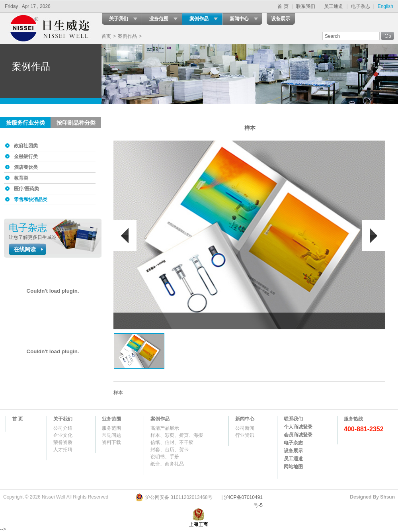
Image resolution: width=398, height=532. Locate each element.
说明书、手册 (165, 457)
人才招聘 (63, 450)
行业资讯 (245, 435)
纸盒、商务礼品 (167, 464)
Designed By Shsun (372, 497)
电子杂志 (361, 6)
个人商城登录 (298, 427)
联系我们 (306, 6)
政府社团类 (26, 146)
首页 (106, 36)
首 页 (283, 6)
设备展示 (281, 19)
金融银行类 (26, 156)
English (385, 6)
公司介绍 (63, 428)
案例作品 (199, 19)
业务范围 (159, 19)
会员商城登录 (298, 435)
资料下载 (111, 442)
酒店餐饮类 (26, 167)
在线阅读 (25, 249)
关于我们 (119, 19)
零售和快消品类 (31, 199)
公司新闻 (245, 428)
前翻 (125, 236)
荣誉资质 (63, 442)
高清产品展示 (165, 428)
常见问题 (111, 435)
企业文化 (63, 435)
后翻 (373, 236)
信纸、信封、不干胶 (172, 442)
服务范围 (111, 428)
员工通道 (334, 6)
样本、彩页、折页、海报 (177, 435)
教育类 (21, 178)
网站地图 (293, 467)
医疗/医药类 (26, 189)
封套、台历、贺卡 (170, 450)
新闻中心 (239, 19)
